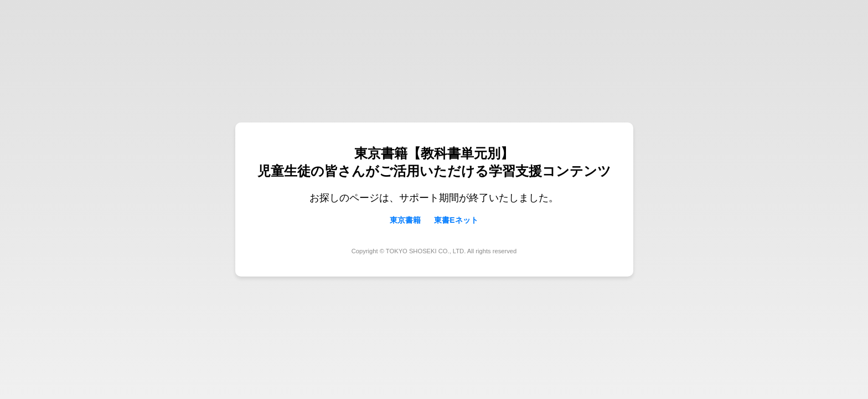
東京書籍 (405, 220)
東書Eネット (456, 220)
